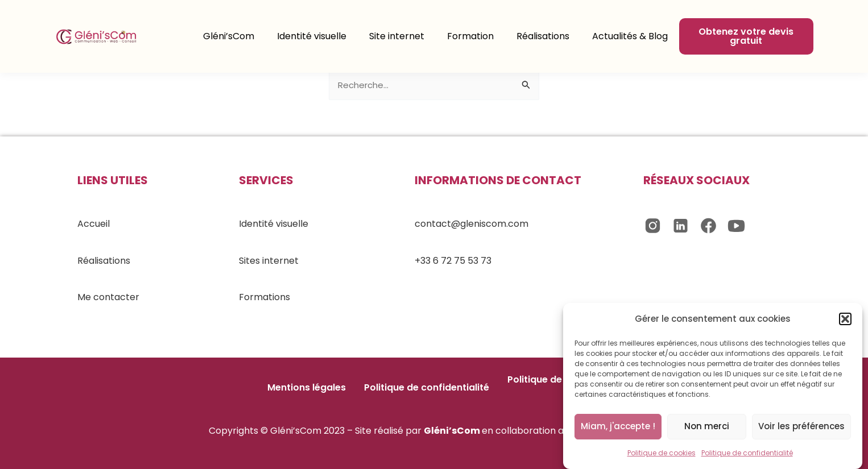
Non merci (707, 428)
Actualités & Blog (630, 36)
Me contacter (108, 297)
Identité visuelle (312, 36)
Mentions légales (307, 387)
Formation (470, 36)
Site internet (397, 36)
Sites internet (269, 261)
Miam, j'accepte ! (618, 428)
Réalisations (543, 36)
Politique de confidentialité (747, 455)
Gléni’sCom (229, 36)
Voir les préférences (801, 428)
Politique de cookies (662, 455)
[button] (845, 321)
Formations (264, 297)
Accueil (94, 224)
